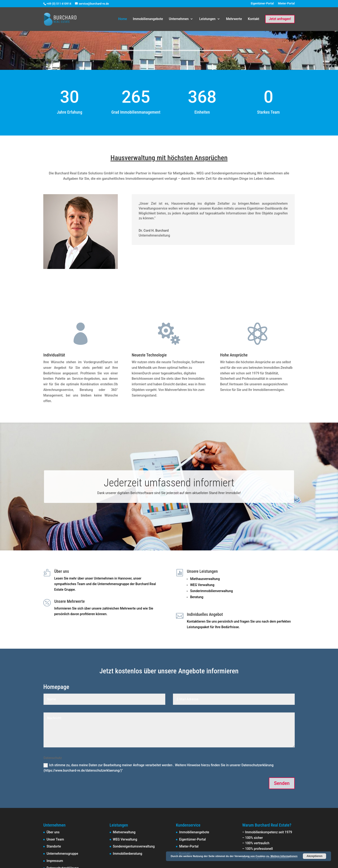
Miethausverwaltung (205, 579)
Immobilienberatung (128, 854)
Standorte (54, 846)
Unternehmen (179, 19)
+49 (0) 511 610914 (59, 4)
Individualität (54, 355)
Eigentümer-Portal (262, 4)
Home (123, 19)
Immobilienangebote (148, 19)
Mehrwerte (234, 19)
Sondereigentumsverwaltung (134, 846)
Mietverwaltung (124, 832)
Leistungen (207, 19)
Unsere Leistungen (202, 571)
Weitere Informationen (284, 856)
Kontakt (254, 19)
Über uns (62, 571)
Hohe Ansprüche (234, 355)
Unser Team (55, 839)
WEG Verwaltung (125, 839)
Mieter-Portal (286, 4)
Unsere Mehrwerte (69, 601)
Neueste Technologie (149, 355)
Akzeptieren (314, 856)
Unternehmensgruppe (62, 854)
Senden (282, 783)
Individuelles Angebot (205, 614)
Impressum (55, 861)
